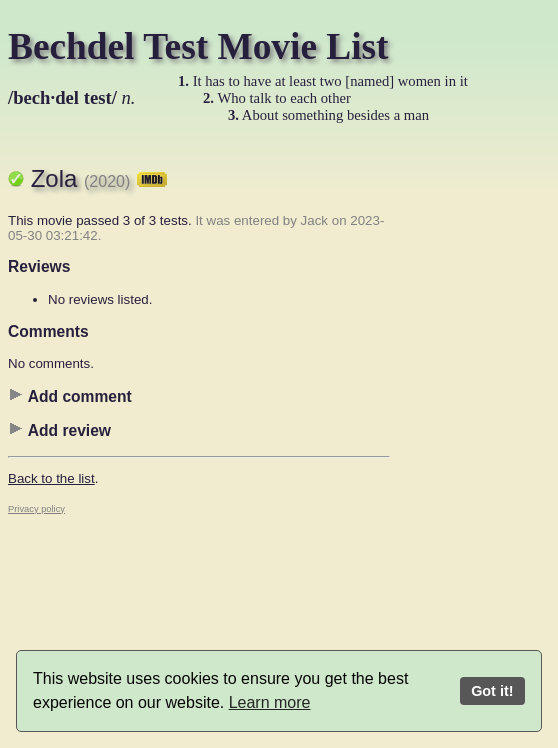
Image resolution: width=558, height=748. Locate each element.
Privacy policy (36, 509)
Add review (59, 430)
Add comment (70, 396)
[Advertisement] (470, 445)
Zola (99, 178)
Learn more (270, 702)
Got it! (492, 691)
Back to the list (51, 478)
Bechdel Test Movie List (198, 46)
